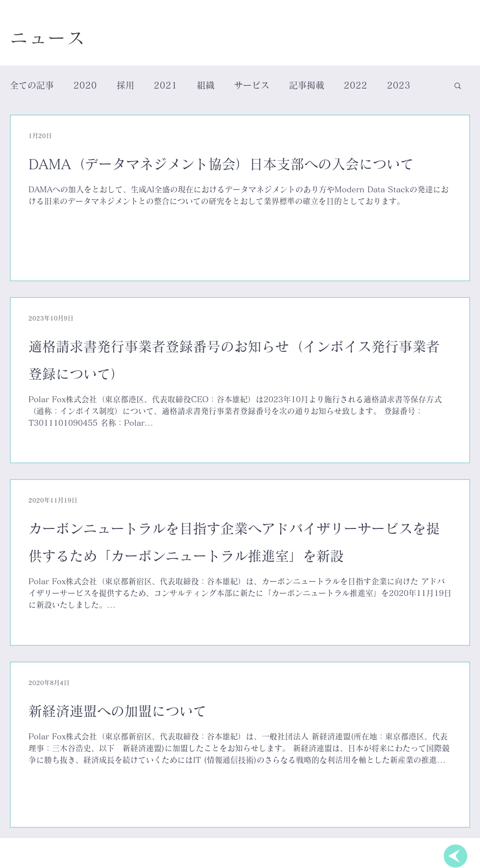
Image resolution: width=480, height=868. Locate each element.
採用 (125, 85)
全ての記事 (32, 85)
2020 (85, 85)
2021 (166, 85)
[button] (458, 86)
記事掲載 (307, 85)
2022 (356, 85)
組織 (206, 85)
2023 (399, 85)
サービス (252, 85)
